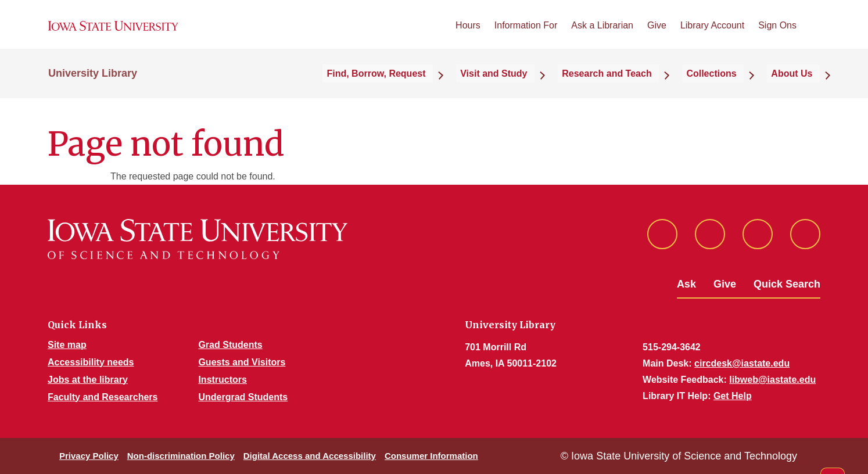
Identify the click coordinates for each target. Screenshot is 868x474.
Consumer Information (431, 456)
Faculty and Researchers (103, 397)
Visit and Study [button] (535, 88)
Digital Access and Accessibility (310, 456)
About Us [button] (799, 88)
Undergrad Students (243, 397)
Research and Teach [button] (637, 88)
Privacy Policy (89, 456)
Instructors (223, 380)
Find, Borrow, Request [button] (429, 88)
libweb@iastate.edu (772, 380)
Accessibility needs (91, 362)
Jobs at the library (88, 380)
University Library (93, 88)
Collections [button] (730, 88)
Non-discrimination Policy (181, 456)
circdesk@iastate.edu (742, 363)
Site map (67, 345)
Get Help (733, 396)
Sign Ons (777, 34)
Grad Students (230, 345)
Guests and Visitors (242, 362)
